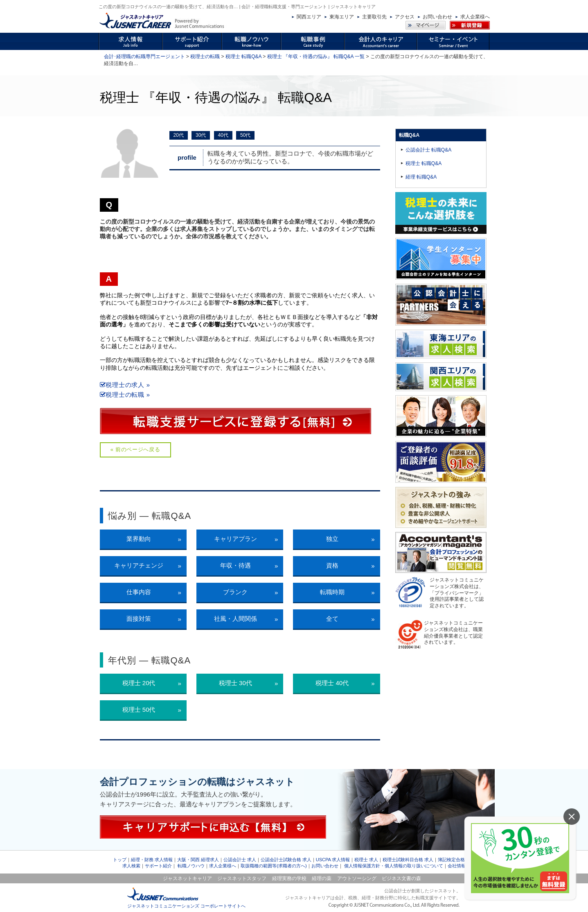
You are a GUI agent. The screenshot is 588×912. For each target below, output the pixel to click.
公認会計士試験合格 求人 (286, 860)
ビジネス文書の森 (401, 878)
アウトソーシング (357, 878)
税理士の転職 (205, 57)
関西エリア (309, 17)
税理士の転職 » (125, 395)
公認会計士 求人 (240, 860)
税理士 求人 (366, 860)
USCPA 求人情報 (333, 860)
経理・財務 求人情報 (152, 860)
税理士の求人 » (125, 385)
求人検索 (131, 866)
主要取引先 (374, 17)
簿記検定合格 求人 (456, 860)
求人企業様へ (475, 17)
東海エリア (342, 17)
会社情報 (457, 866)
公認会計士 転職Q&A (429, 150)
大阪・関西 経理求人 (198, 860)
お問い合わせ (437, 17)
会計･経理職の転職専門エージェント (144, 57)
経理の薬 (322, 878)
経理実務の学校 (289, 878)
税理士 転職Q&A (243, 57)
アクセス (405, 17)
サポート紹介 (158, 866)
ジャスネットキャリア (187, 878)
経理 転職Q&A (421, 177)
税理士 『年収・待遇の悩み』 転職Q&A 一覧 (316, 57)
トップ (120, 860)
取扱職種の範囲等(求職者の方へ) (274, 866)
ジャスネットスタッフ (242, 878)
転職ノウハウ (191, 866)
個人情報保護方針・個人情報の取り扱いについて (394, 866)
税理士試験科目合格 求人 (408, 860)
